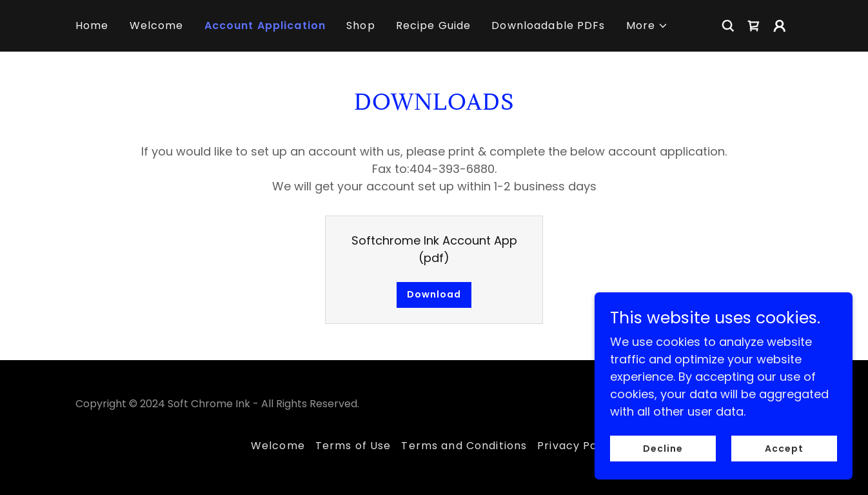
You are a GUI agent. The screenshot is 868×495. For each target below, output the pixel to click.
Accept (784, 466)
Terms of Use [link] (353, 446)
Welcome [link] (157, 25)
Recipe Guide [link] (434, 25)
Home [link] (92, 25)
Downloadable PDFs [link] (548, 25)
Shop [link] (361, 25)
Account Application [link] (265, 25)
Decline (663, 466)
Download (434, 294)
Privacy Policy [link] (577, 446)
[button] (647, 26)
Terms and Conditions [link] (464, 446)
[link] (754, 26)
